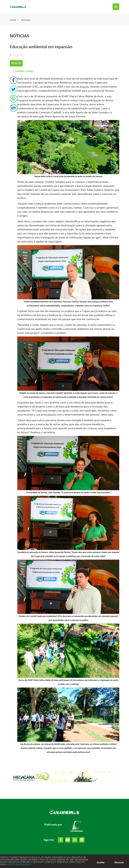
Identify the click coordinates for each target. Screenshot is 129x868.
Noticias (26, 20)
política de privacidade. (19, 866)
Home (13, 20)
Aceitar (101, 864)
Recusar (119, 864)
